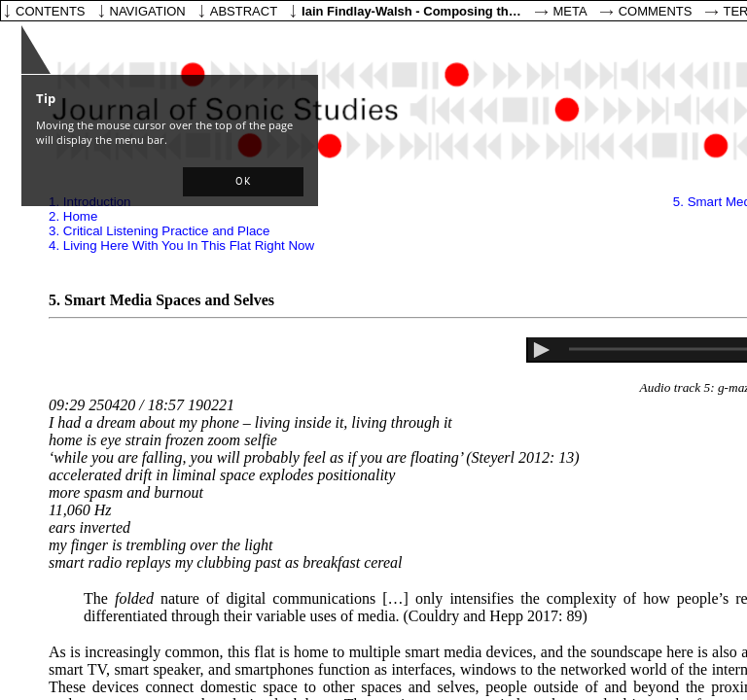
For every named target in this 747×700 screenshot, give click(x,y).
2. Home (73, 216)
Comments (656, 11)
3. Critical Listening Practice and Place (159, 231)
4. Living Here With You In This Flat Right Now (181, 245)
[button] (243, 182)
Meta (570, 11)
